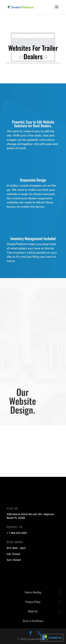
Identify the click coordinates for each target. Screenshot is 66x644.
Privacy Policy (33, 602)
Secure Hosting (33, 592)
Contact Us (55, 638)
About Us (33, 611)
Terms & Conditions (33, 621)
